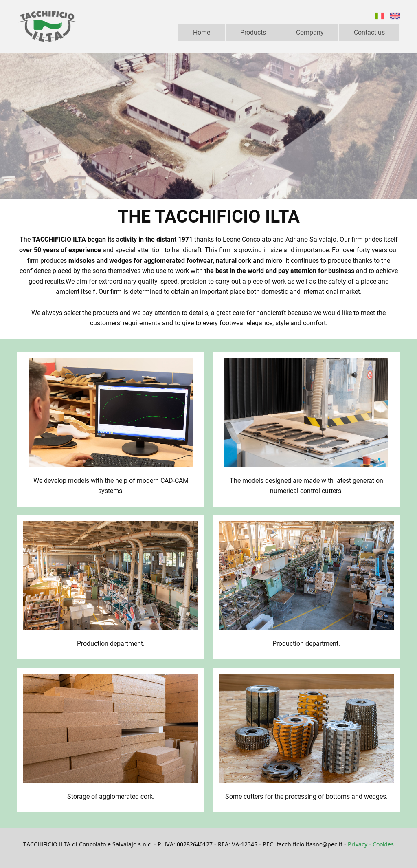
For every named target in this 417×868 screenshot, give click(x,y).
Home (202, 32)
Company (310, 32)
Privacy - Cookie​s (371, 844)
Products (253, 32)
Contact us (369, 32)
